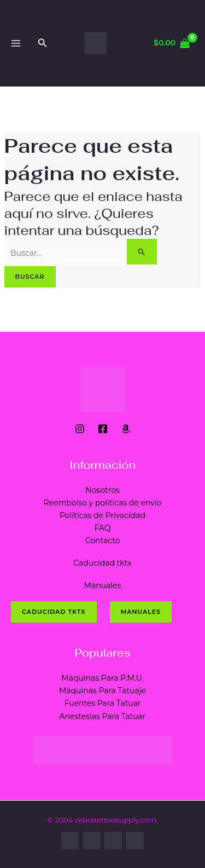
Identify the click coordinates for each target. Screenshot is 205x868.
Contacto (103, 541)
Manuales (103, 585)
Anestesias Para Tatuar (103, 716)
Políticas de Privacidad (102, 515)
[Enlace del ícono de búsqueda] (43, 43)
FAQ (102, 528)
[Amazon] (126, 429)
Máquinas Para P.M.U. (102, 678)
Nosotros (102, 490)
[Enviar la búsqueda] (142, 252)
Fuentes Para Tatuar (102, 703)
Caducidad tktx (102, 563)
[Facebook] (103, 429)
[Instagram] (80, 429)
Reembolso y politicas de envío (103, 503)
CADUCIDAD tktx (54, 612)
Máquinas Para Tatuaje (102, 691)
